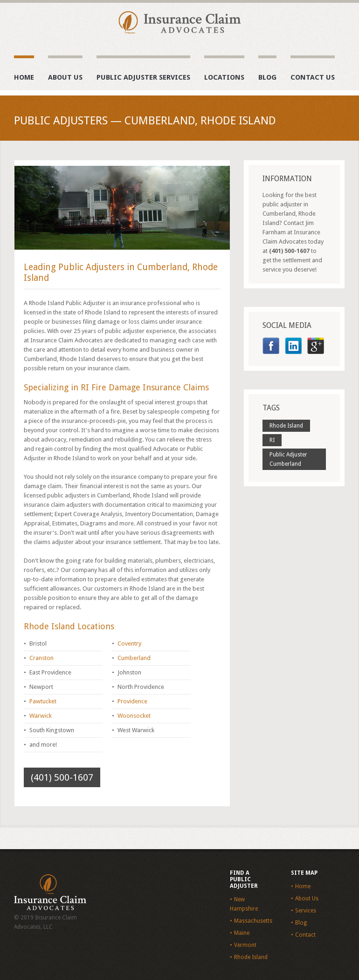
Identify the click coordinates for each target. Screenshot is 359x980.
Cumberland (134, 658)
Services (306, 911)
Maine (242, 933)
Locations (224, 78)
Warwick (41, 716)
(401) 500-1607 (62, 777)
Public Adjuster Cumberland (288, 459)
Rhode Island (286, 426)
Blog (267, 78)
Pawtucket (43, 701)
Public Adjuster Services (143, 78)
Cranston (41, 658)
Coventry (129, 643)
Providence (132, 701)
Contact (305, 935)
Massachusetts (253, 921)
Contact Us (313, 78)
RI (272, 440)
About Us (65, 78)
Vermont (245, 945)
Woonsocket (134, 716)
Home (24, 78)
